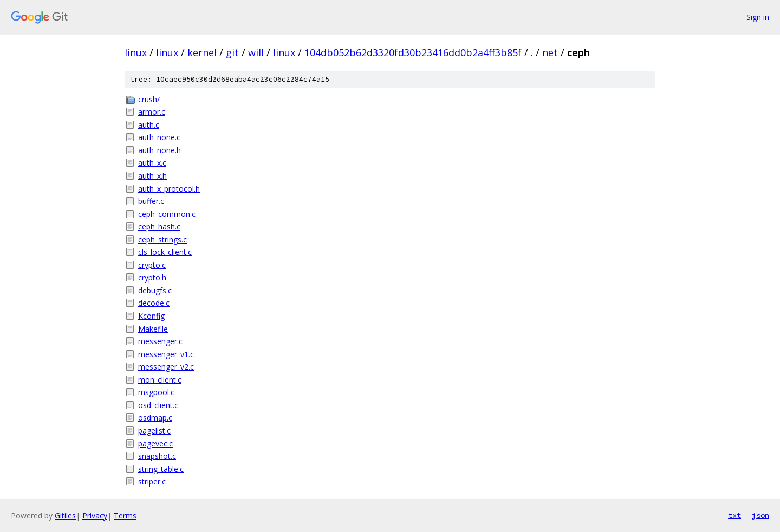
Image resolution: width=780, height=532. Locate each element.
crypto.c (152, 265)
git (232, 52)
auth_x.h (152, 176)
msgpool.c (156, 392)
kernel (202, 52)
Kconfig (151, 316)
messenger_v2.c (166, 367)
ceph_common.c (167, 214)
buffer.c (151, 201)
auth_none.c (159, 137)
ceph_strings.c (162, 239)
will (256, 52)
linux (136, 52)
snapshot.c (157, 456)
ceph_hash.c (159, 226)
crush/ (149, 99)
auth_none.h (160, 150)
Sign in (758, 17)
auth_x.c (152, 163)
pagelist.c (154, 431)
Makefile (153, 329)
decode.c (154, 303)
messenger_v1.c (166, 354)
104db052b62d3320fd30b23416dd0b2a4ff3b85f (413, 52)
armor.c (152, 112)
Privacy (95, 515)
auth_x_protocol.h (169, 189)
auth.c (149, 125)
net (550, 52)
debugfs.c (155, 290)
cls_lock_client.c (165, 252)
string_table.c (161, 469)
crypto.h (152, 277)
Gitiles (65, 515)
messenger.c (160, 341)
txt (734, 515)
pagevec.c (155, 444)
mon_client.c (160, 380)
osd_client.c (158, 405)
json (760, 515)
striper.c (152, 481)
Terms (125, 515)
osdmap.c (155, 418)
